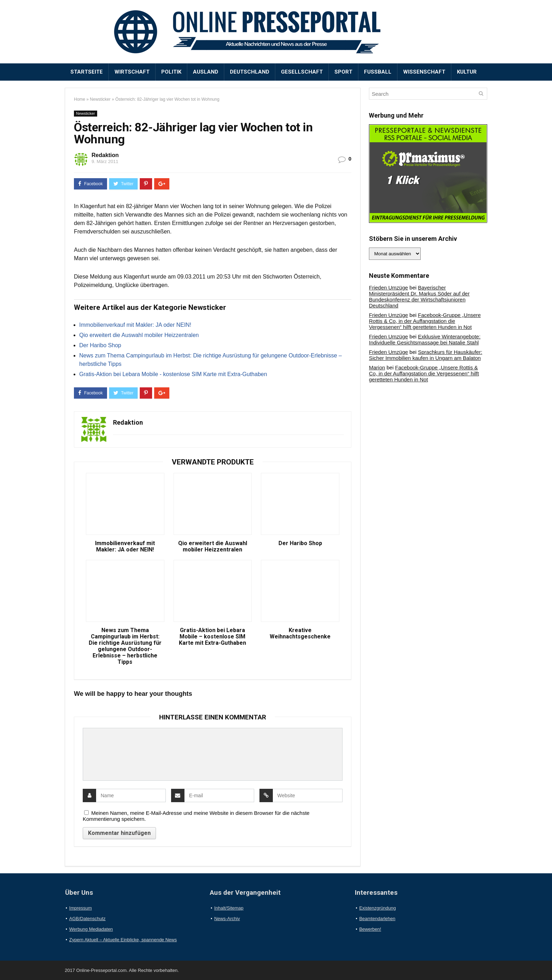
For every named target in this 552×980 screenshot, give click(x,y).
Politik (171, 72)
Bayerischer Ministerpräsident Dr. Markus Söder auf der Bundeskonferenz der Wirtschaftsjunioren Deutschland (419, 297)
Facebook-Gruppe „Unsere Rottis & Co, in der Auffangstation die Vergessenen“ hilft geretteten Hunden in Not (425, 321)
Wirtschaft (132, 72)
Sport (343, 72)
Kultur (467, 72)
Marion (377, 367)
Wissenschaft (424, 72)
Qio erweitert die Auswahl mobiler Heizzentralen (139, 335)
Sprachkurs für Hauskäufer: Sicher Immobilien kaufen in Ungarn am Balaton (426, 355)
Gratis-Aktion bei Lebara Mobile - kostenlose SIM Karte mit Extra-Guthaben (173, 374)
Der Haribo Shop (100, 345)
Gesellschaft (302, 72)
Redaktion (105, 155)
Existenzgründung (377, 908)
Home (80, 99)
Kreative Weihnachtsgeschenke (300, 633)
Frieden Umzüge (388, 288)
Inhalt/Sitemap (229, 908)
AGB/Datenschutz (87, 919)
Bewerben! (370, 929)
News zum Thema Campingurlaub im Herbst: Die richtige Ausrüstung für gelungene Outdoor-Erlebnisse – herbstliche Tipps (125, 646)
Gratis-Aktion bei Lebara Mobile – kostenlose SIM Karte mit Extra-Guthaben (212, 637)
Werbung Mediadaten (91, 929)
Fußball (378, 72)
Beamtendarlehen (377, 919)
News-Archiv (227, 919)
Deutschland (250, 72)
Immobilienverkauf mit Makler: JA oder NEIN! (135, 325)
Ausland (206, 72)
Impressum (81, 908)
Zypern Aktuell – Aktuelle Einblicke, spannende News (123, 940)
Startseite (87, 72)
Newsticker (100, 99)
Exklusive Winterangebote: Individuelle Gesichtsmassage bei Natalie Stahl (425, 339)
